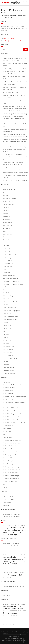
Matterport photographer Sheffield (14, 586)
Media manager (8, 258)
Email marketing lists (11, 473)
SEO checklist (7, 293)
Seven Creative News (9, 308)
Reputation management (10, 279)
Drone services (7, 225)
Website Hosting (10, 388)
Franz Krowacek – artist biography (13, 573)
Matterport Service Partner (11, 255)
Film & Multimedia (10, 446)
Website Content (8, 349)
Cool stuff (6, 213)
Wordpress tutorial (9, 370)
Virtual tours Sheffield (10, 616)
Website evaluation (9, 352)
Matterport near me (9, 252)
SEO (4, 290)
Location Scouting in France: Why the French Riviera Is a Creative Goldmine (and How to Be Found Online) (14, 108)
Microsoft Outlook (9, 264)
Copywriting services (11, 481)
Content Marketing (9, 204)
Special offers (7, 328)
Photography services (11, 455)
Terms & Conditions (14, 636)
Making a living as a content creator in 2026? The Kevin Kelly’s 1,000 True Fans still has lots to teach (15, 71)
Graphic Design (9, 464)
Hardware (6, 243)
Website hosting (8, 355)
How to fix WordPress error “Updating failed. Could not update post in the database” (14, 149)
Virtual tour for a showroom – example (15, 180)
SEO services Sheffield (10, 302)
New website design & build (13, 385)
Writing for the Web (9, 373)
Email (5, 231)
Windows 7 (6, 361)
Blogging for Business (10, 198)
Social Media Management (11, 317)
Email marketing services (12, 470)
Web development (8, 346)
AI (4, 192)
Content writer (7, 207)
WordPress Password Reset (13, 417)
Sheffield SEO (7, 314)
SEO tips (5, 305)
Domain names (7, 222)
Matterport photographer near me (14, 638)
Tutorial (5, 337)
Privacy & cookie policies (11, 499)
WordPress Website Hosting (13, 408)
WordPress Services (9, 400)
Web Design (6, 382)
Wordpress (6, 364)
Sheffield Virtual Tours (9, 641)
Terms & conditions (9, 496)
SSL (4, 331)
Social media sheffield (10, 320)
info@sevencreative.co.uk (13, 41)
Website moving (9, 391)
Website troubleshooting (10, 358)
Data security (7, 219)
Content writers (8, 210)
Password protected (9, 276)
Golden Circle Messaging (10, 92)
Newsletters (7, 273)
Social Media (7, 428)
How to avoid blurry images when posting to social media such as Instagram (13, 164)
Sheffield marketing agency (11, 311)
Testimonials (7, 334)
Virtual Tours (7, 431)
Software (6, 323)
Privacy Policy (24, 632)
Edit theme (6, 228)
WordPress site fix (10, 411)
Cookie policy (7, 502)
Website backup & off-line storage (15, 397)
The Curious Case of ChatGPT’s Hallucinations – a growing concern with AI (15, 157)
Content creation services (12, 443)
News (5, 270)
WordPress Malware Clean (13, 420)
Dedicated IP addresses (12, 458)
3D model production (9, 189)
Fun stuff (6, 240)
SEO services (7, 299)
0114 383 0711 (9, 39)
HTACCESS (6, 246)
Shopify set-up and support (13, 467)
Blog (4, 484)
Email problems (8, 234)
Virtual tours (7, 340)
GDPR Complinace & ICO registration (14, 634)
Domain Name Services (12, 452)
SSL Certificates (9, 394)
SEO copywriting (8, 296)
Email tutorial (7, 237)
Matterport (6, 249)
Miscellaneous (7, 267)
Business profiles (8, 201)
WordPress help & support (13, 414)
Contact (5, 487)
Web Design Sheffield (9, 625)
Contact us (6, 505)
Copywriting (6, 216)
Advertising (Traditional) (12, 461)
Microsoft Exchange (9, 261)
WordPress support (9, 367)
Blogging (6, 195)
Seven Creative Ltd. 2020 (11, 632)
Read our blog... (22, 641)
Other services (7, 437)
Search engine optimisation (11, 282)
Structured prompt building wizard (15, 440)
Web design (6, 343)
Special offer (7, 326)
